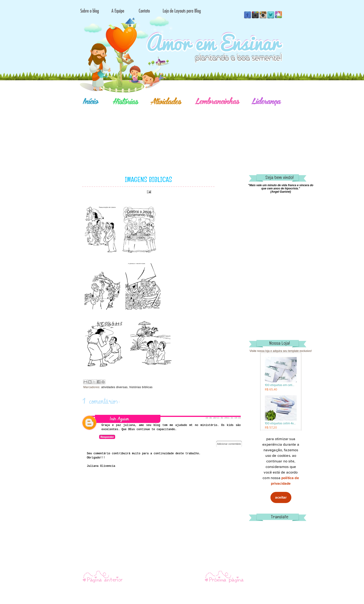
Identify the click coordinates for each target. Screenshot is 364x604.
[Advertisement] (198, 133)
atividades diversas (114, 387)
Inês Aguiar (119, 419)
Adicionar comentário (229, 444)
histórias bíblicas (141, 387)
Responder (107, 437)
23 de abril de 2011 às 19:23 (223, 418)
